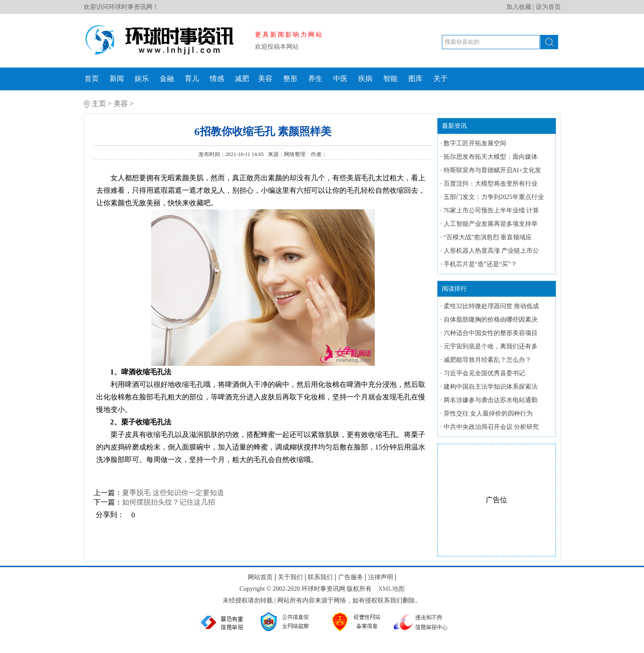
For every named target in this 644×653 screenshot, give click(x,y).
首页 (92, 78)
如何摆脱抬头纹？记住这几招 (169, 502)
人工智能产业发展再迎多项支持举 (491, 224)
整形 (290, 78)
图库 (415, 78)
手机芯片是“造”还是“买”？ (481, 264)
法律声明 (381, 577)
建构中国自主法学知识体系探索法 (491, 387)
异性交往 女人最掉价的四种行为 (488, 413)
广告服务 (351, 577)
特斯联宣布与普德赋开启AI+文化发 (493, 170)
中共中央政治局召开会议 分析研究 (491, 427)
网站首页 (260, 577)
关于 (441, 78)
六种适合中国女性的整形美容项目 (491, 333)
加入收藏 (519, 7)
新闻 (117, 78)
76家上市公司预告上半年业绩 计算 (491, 210)
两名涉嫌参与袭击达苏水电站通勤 (491, 400)
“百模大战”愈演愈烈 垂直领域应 (488, 237)
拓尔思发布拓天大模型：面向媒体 (491, 157)
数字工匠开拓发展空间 (475, 143)
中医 (340, 78)
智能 (390, 78)
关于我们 (290, 577)
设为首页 (548, 7)
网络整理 (295, 154)
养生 (315, 78)
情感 (217, 78)
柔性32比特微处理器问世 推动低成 (491, 306)
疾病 (365, 78)
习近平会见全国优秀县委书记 (484, 373)
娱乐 (142, 78)
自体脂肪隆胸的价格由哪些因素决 (491, 320)
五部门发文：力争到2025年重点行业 (494, 197)
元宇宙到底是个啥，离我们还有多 (491, 346)
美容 (265, 78)
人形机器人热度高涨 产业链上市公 (491, 251)
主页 (99, 104)
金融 (167, 78)
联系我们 (320, 577)
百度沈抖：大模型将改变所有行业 (491, 184)
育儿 (192, 78)
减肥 (242, 78)
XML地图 (391, 589)
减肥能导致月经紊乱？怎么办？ (487, 360)
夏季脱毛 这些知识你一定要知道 (173, 493)
